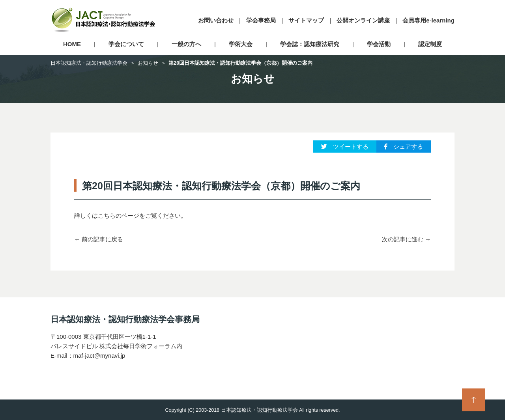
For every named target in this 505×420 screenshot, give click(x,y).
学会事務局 (261, 20)
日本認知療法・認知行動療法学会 (89, 63)
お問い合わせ (216, 20)
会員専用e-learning (428, 20)
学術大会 (241, 44)
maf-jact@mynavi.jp (99, 356)
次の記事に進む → (406, 239)
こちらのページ (119, 216)
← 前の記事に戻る (99, 239)
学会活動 (379, 44)
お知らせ (148, 63)
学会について (126, 44)
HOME (72, 44)
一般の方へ (186, 44)
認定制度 (430, 44)
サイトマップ (306, 20)
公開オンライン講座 (363, 20)
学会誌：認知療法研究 (310, 44)
